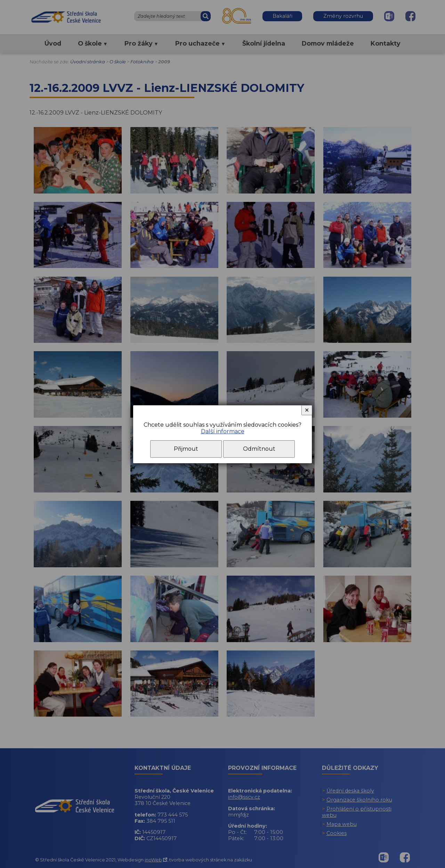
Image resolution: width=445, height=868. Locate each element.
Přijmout (186, 449)
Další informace (223, 431)
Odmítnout (259, 449)
